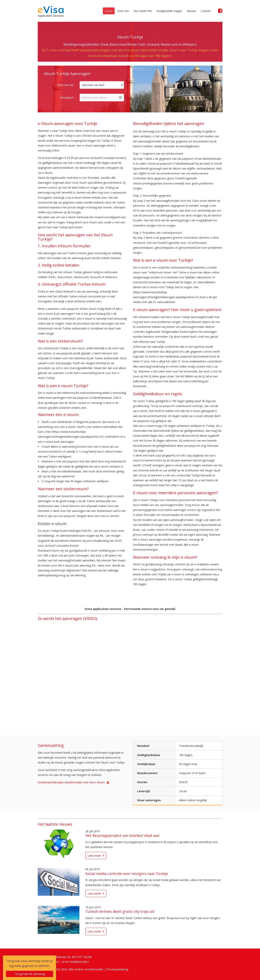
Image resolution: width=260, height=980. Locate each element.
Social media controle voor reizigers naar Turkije (127, 874)
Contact (206, 11)
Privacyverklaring (118, 969)
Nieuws (191, 11)
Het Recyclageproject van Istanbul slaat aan (122, 835)
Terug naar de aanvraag (30, 974)
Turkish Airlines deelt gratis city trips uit (120, 911)
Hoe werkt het (143, 11)
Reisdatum (67, 98)
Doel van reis (65, 85)
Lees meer (94, 856)
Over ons (123, 11)
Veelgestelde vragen (169, 11)
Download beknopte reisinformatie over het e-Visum (71, 782)
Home (109, 11)
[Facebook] (220, 11)
